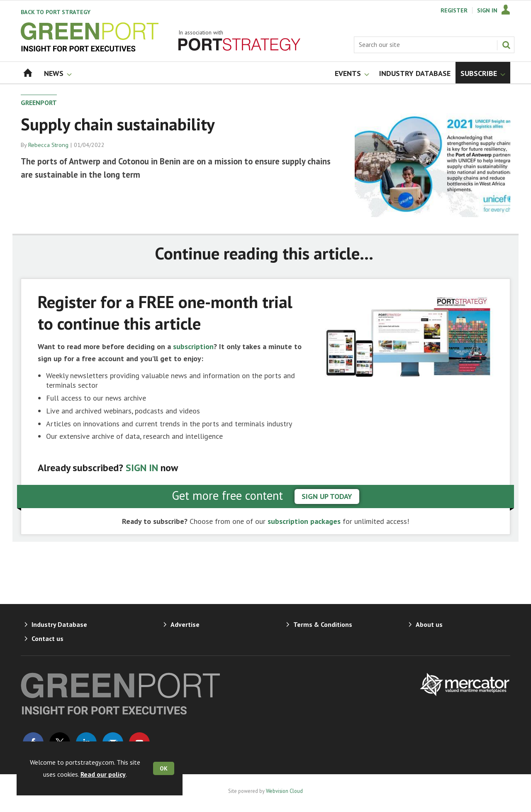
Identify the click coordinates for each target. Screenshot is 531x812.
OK (164, 768)
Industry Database (59, 624)
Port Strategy (56, 12)
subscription (193, 346)
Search (506, 45)
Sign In (487, 10)
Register (454, 10)
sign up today (327, 496)
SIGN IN (142, 468)
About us (429, 624)
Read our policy (103, 774)
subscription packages (304, 521)
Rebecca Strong (48, 145)
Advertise (185, 624)
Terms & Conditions (323, 624)
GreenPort (39, 103)
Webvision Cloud (284, 791)
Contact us (47, 638)
